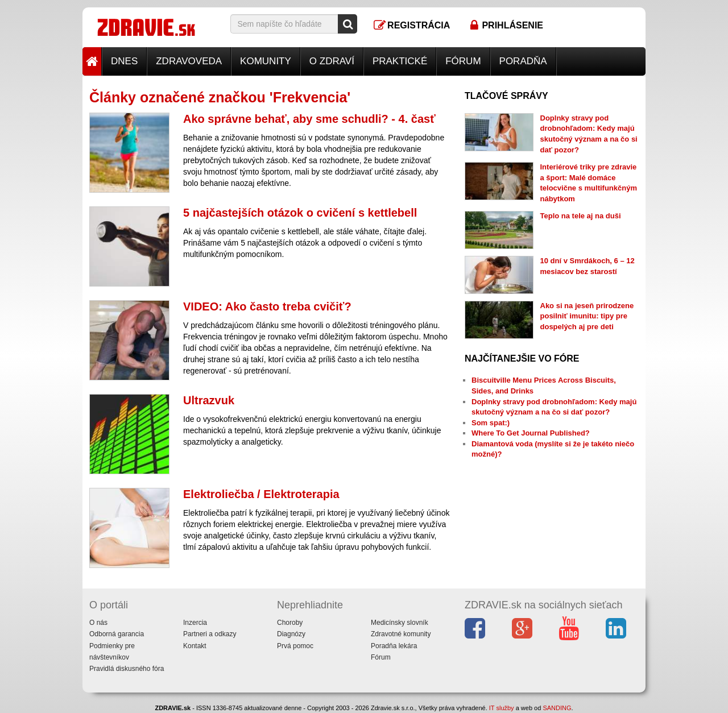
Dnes (124, 61)
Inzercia (195, 623)
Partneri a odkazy (210, 634)
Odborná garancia (117, 634)
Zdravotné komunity (401, 634)
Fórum (463, 61)
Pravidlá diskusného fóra (127, 669)
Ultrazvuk (209, 400)
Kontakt (195, 646)
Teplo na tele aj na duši (581, 216)
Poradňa (523, 61)
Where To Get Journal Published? (531, 433)
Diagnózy (291, 634)
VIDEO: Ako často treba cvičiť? (267, 306)
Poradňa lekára (394, 646)
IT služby (502, 708)
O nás (98, 623)
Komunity (266, 61)
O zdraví (332, 61)
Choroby (290, 623)
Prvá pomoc (295, 646)
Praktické (400, 61)
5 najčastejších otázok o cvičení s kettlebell (300, 213)
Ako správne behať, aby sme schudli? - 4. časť (309, 119)
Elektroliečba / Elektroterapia (261, 494)
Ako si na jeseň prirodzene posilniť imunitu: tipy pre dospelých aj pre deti (587, 316)
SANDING (557, 708)
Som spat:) (491, 423)
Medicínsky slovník (400, 623)
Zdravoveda (189, 61)
